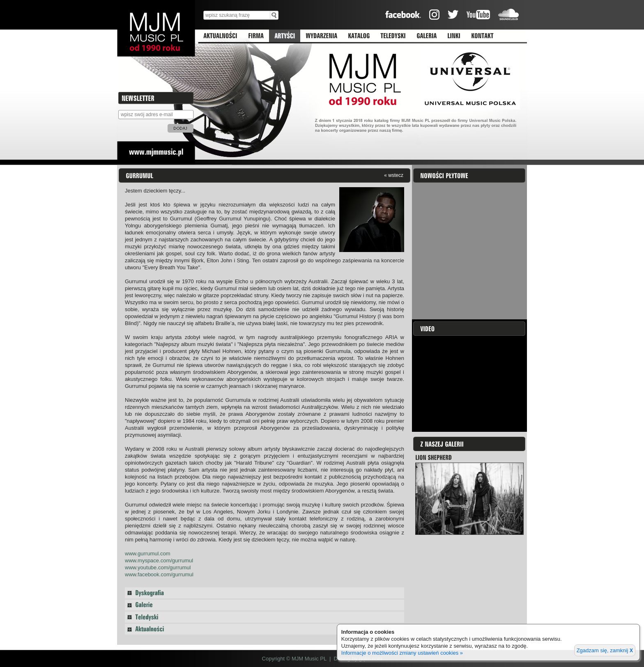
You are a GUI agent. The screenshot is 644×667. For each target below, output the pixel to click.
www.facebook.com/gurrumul (159, 574)
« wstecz (394, 175)
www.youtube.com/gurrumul (158, 567)
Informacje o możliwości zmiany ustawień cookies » (402, 653)
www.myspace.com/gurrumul (159, 560)
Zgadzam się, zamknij (605, 650)
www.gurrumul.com (148, 554)
